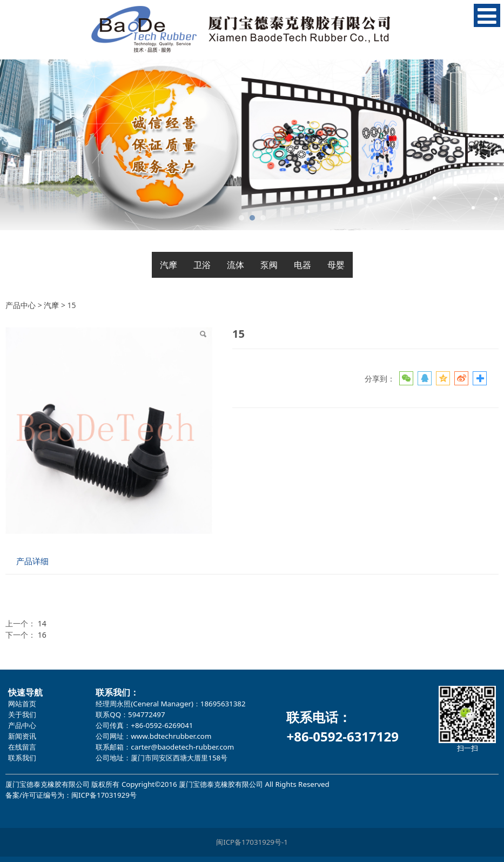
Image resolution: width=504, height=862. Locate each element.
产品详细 (32, 561)
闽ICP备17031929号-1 (252, 842)
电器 (303, 265)
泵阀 (269, 265)
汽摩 (169, 265)
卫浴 (202, 265)
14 (42, 623)
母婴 (336, 265)
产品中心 (21, 305)
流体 (236, 265)
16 (42, 635)
